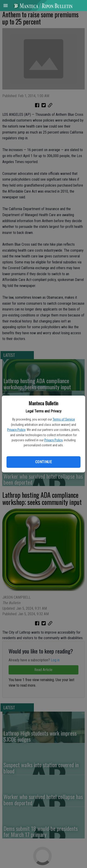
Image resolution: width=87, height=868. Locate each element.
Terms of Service (64, 419)
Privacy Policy (16, 430)
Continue (43, 462)
